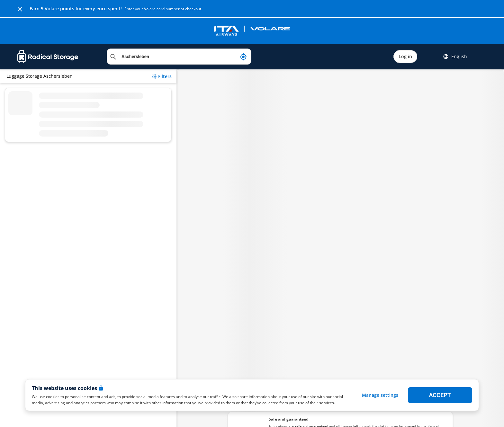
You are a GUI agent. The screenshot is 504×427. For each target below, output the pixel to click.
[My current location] (243, 57)
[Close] (20, 9)
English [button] (455, 57)
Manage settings (380, 395)
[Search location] (179, 57)
